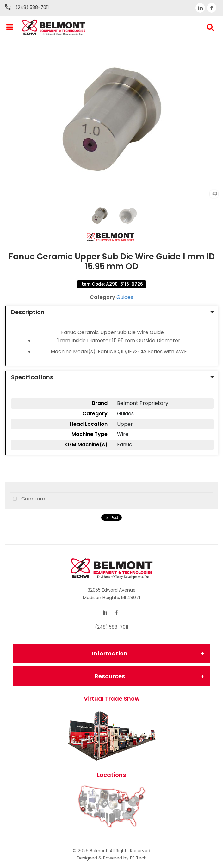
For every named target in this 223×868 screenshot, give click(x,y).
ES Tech (138, 858)
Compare (28, 499)
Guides (125, 297)
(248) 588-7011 (32, 7)
